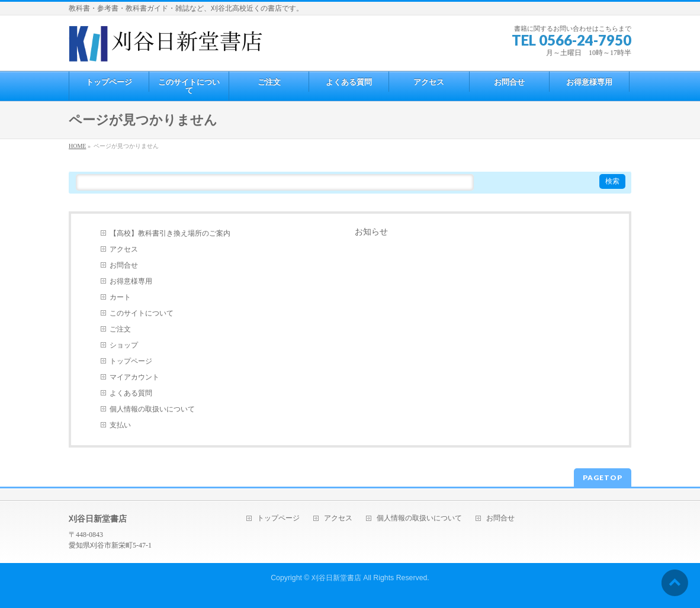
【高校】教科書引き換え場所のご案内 (170, 233)
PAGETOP (603, 477)
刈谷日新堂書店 (336, 578)
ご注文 (120, 329)
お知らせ (371, 232)
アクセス (124, 249)
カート (120, 297)
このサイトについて (142, 313)
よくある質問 (131, 393)
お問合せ (124, 265)
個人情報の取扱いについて (152, 409)
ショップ (124, 345)
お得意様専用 (131, 281)
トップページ (131, 361)
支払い (120, 425)
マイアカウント (134, 377)
